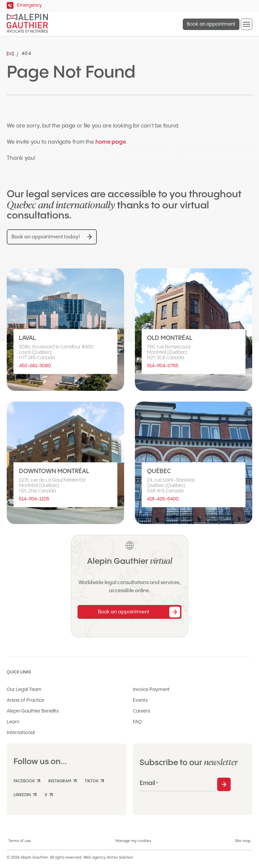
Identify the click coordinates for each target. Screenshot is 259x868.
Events (140, 700)
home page (111, 142)
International (21, 733)
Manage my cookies (133, 841)
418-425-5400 (163, 499)
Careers (141, 711)
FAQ (137, 722)
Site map (243, 841)
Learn (13, 722)
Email (149, 783)
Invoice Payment (151, 690)
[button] (247, 24)
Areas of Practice (25, 700)
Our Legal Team (24, 690)
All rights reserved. (66, 858)
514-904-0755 (163, 366)
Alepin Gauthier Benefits (33, 711)
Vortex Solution (120, 858)
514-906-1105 (34, 499)
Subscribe (224, 784)
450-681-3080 (35, 366)
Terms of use (20, 841)
